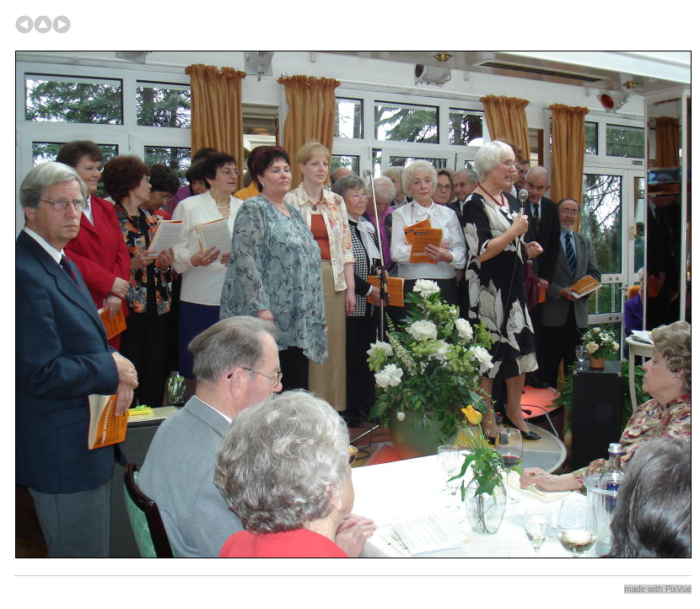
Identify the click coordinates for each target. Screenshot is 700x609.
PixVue (678, 589)
